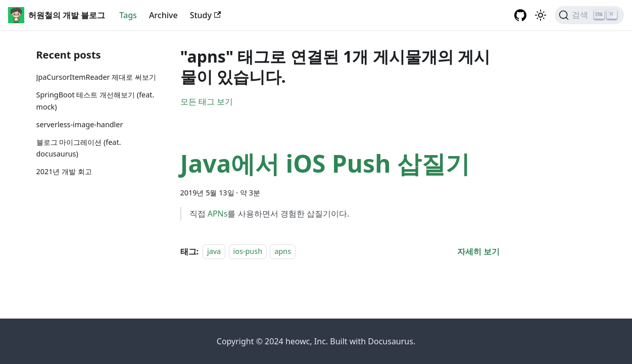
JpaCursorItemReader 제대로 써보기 (96, 77)
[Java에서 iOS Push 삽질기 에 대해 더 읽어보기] (478, 251)
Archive (163, 15)
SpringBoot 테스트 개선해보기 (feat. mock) (95, 101)
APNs (218, 214)
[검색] (589, 15)
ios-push (248, 252)
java (214, 252)
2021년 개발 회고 (64, 171)
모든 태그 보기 (207, 101)
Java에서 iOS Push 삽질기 (325, 163)
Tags (128, 15)
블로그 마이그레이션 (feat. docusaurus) (79, 148)
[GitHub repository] (520, 15)
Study (206, 15)
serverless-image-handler (80, 124)
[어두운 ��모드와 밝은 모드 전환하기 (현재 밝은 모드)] (541, 15)
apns (283, 252)
